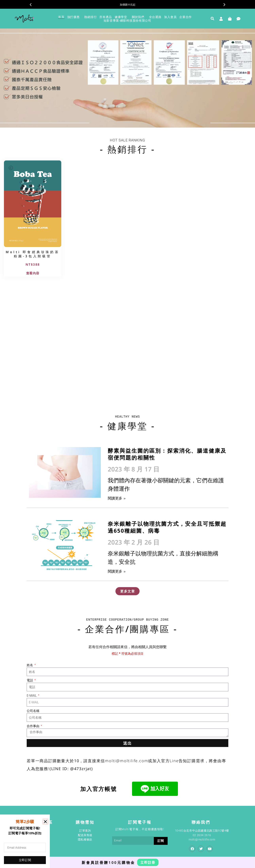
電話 (30, 680)
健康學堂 (122, 17)
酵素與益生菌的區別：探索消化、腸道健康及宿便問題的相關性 (167, 454)
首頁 (61, 17)
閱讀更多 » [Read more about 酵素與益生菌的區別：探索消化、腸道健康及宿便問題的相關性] (117, 498)
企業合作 (187, 17)
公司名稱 (33, 711)
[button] (31, 5)
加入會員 (170, 17)
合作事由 (33, 726)
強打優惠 (74, 17)
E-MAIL (32, 696)
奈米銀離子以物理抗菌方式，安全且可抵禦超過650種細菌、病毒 (167, 527)
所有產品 (106, 17)
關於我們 (139, 17)
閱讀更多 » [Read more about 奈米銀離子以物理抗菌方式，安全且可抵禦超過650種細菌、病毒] (117, 571)
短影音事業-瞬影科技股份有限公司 (127, 20)
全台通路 (155, 17)
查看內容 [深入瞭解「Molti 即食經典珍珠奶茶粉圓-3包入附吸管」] (33, 273)
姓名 (30, 665)
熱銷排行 (90, 17)
